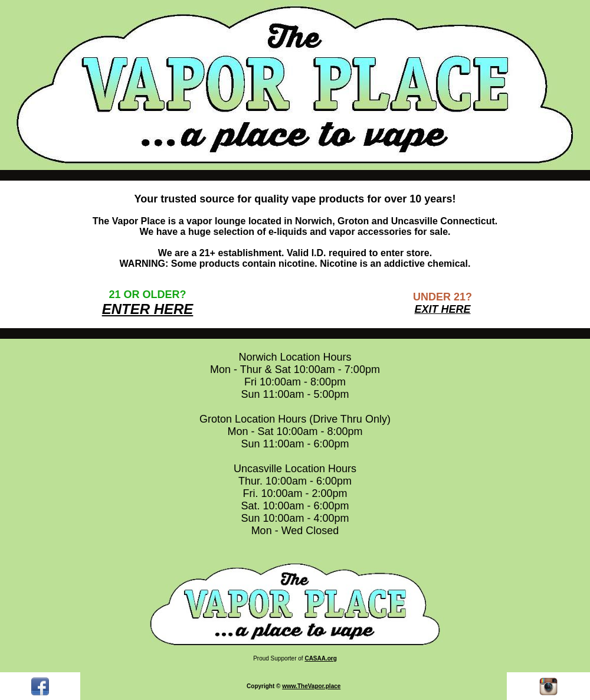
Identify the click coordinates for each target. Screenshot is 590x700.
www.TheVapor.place (311, 686)
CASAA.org (320, 658)
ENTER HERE (148, 309)
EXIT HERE (442, 309)
